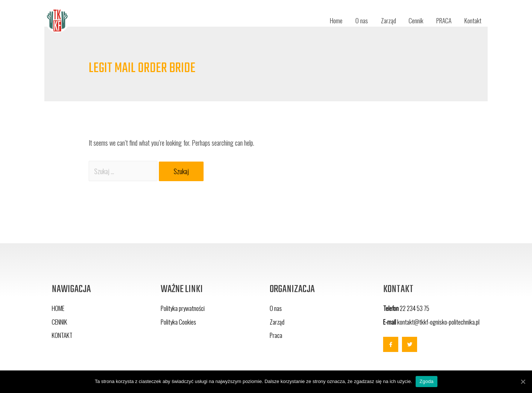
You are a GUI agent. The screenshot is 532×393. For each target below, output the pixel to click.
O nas (357, 20)
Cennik (412, 20)
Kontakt (472, 20)
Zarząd (384, 20)
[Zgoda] (523, 382)
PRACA (442, 20)
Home (331, 20)
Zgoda (426, 381)
